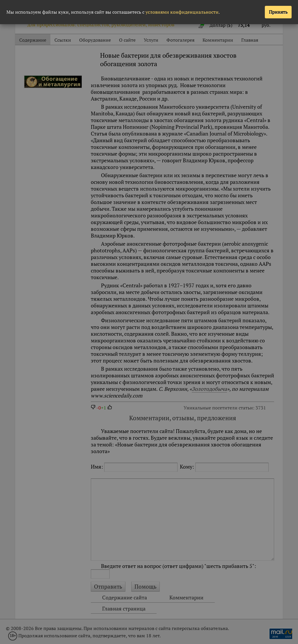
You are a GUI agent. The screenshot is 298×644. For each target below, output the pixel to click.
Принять (278, 12)
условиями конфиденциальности (182, 12)
